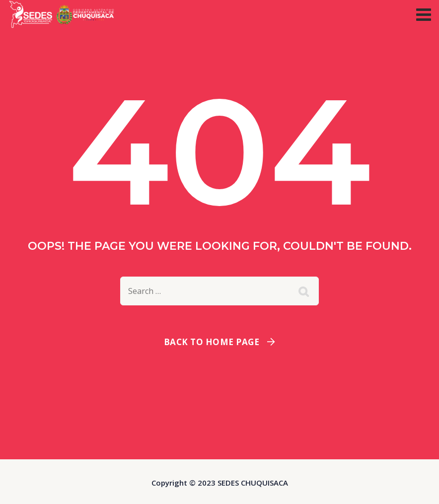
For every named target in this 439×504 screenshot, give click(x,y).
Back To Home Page (212, 342)
